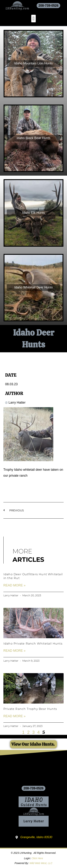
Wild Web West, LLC (41, 863)
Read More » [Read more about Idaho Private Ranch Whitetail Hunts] (14, 651)
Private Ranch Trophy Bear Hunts (30, 709)
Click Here (37, 858)
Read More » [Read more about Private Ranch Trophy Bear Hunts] (14, 716)
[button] (33, 19)
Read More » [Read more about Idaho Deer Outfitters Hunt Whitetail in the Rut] (14, 585)
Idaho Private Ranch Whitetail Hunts (33, 644)
